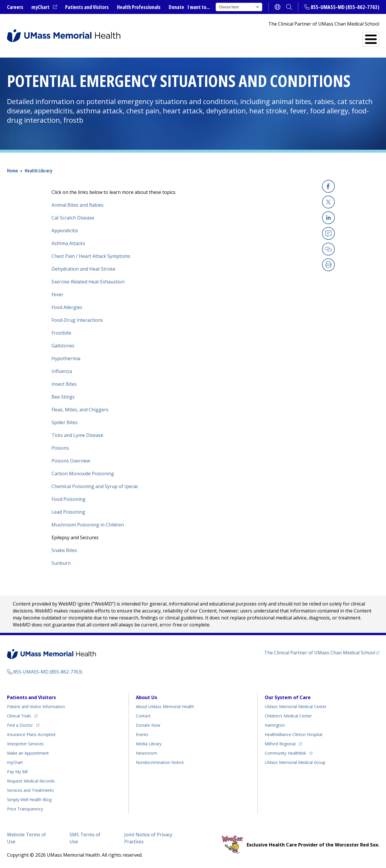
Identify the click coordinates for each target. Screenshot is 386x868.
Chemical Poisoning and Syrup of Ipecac (95, 486)
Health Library (38, 171)
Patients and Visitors (87, 7)
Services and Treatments (339, 37)
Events (142, 734)
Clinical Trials (19, 716)
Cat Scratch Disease (73, 218)
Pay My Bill (17, 772)
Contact (143, 716)
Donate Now (148, 725)
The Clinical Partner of (320, 653)
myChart (40, 7)
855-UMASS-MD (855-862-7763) (345, 7)
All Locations (221, 37)
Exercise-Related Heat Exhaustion (88, 282)
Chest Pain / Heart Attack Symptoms (91, 256)
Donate (176, 7)
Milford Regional (280, 744)
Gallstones (63, 346)
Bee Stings (63, 397)
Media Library (149, 744)
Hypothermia (66, 358)
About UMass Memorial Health (165, 707)
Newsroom (146, 753)
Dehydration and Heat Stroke (83, 269)
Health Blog (29, 800)
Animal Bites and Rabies (78, 205)
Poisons (60, 448)
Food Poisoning (69, 499)
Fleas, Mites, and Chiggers (80, 410)
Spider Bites (65, 422)
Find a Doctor (272, 37)
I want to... (199, 7)
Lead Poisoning (68, 512)
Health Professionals (139, 7)
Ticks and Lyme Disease (77, 435)
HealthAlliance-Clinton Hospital (293, 734)
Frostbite (61, 333)
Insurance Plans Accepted (31, 734)
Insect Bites (64, 384)
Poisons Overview (71, 461)
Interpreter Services (25, 744)
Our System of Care (288, 697)
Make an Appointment (28, 753)
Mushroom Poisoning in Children (88, 525)
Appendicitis (65, 231)
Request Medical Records (31, 781)
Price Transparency (25, 809)
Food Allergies (67, 307)
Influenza (62, 371)
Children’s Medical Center (288, 716)
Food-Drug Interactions (77, 320)
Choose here (239, 7)
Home (13, 171)
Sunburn (61, 563)
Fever (57, 294)
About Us (146, 697)
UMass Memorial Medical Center (296, 707)
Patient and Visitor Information (36, 707)
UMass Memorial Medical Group (295, 762)
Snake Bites (64, 550)
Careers (15, 7)
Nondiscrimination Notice (160, 762)
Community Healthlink (285, 753)
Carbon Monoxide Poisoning (83, 474)
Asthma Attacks (68, 243)
